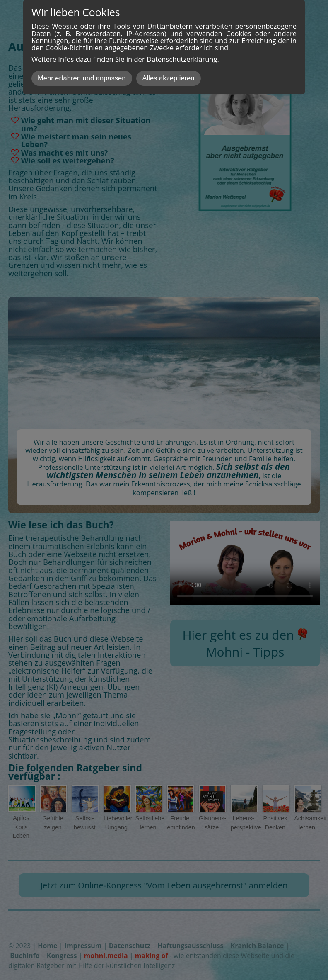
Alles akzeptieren (169, 78)
